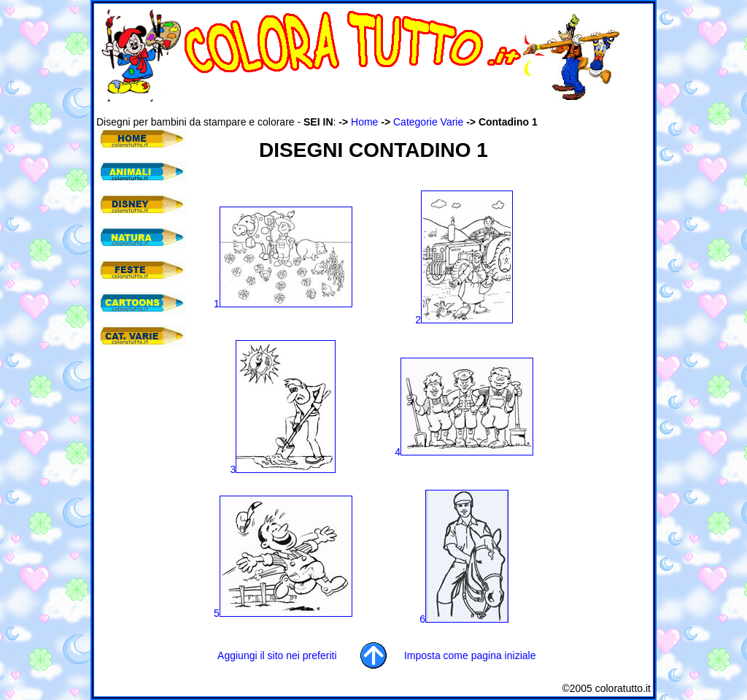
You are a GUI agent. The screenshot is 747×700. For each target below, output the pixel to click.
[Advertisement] (362, 108)
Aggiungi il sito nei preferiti (277, 655)
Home (364, 122)
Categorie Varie (428, 122)
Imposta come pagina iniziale (470, 655)
